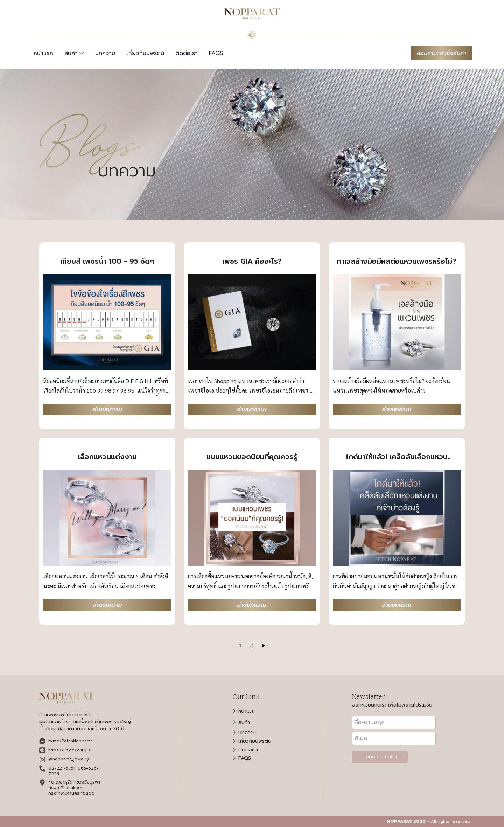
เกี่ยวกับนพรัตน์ (145, 53)
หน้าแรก (43, 53)
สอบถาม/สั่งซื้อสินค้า (442, 53)
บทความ (105, 53)
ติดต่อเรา (187, 53)
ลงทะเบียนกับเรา (380, 757)
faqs (216, 53)
